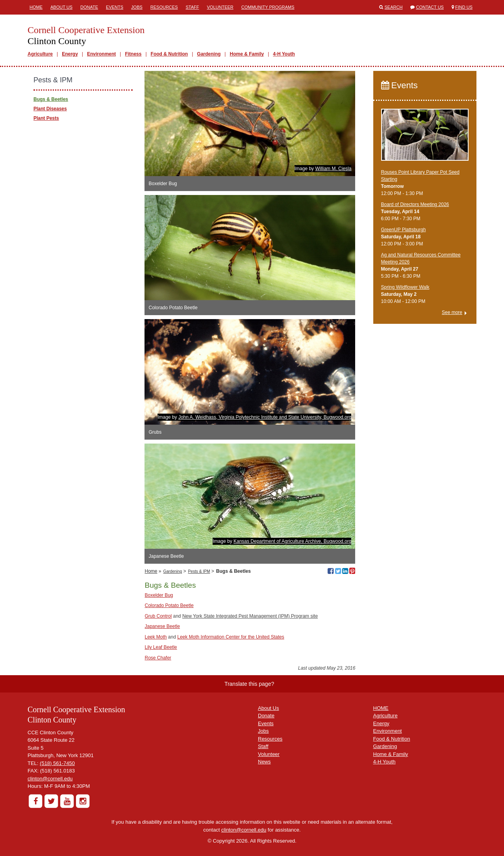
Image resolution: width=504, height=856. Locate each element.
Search (394, 7)
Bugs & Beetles (51, 99)
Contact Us (430, 7)
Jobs (137, 7)
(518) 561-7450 (57, 763)
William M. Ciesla (333, 169)
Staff (193, 7)
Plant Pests (46, 118)
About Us (61, 7)
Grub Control (158, 616)
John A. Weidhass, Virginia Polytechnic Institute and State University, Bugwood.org (265, 417)
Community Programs (268, 7)
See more (452, 312)
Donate (89, 7)
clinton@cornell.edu (50, 779)
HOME (381, 708)
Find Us (464, 7)
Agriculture (40, 54)
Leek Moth (156, 637)
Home (36, 7)
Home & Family (247, 54)
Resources (164, 7)
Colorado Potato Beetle (169, 605)
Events (115, 7)
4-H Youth (284, 54)
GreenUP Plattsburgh (404, 230)
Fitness (133, 54)
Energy (70, 54)
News (264, 762)
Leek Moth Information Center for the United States (231, 637)
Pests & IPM (199, 571)
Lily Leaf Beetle (161, 647)
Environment (101, 54)
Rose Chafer (158, 658)
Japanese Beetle (162, 626)
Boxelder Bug (159, 595)
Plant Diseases (50, 109)
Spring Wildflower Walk (405, 287)
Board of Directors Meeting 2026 (415, 204)
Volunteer (220, 7)
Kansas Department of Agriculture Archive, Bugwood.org (293, 541)
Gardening (209, 54)
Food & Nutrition (170, 54)
